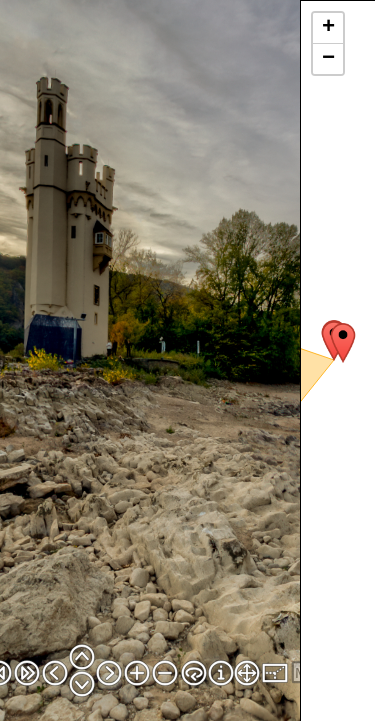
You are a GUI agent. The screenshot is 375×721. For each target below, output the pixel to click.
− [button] (328, 59)
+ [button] (328, 28)
